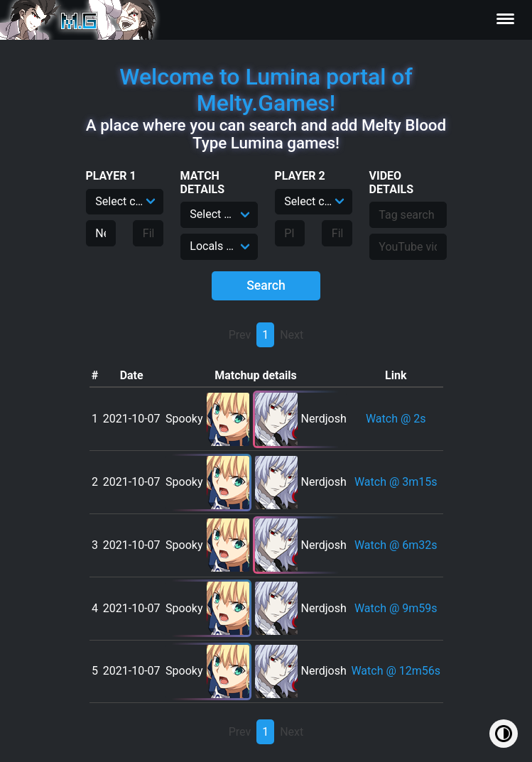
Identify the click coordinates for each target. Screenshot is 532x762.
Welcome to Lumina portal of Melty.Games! (266, 90)
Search (266, 285)
